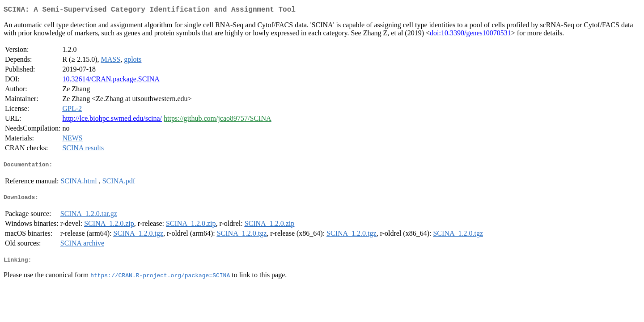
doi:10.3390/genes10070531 (470, 35)
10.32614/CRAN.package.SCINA (111, 81)
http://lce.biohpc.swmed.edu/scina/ (112, 120)
